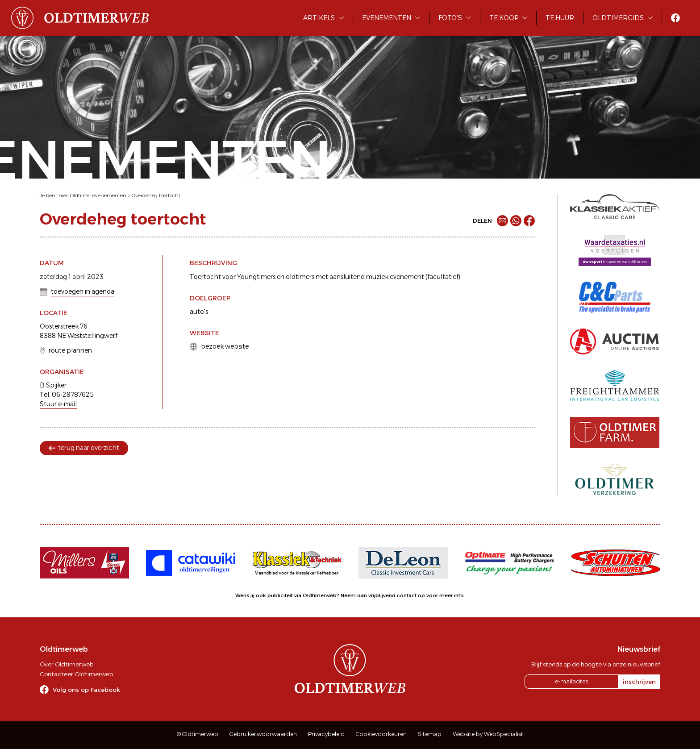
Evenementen (387, 18)
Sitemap (430, 734)
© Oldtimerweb (198, 734)
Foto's (450, 18)
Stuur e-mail (58, 404)
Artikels (319, 18)
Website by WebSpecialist (488, 734)
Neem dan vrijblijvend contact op (383, 595)
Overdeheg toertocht (156, 196)
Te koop (504, 18)
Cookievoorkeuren (381, 734)
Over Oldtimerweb (67, 664)
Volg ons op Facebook (86, 690)
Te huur (560, 18)
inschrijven (639, 682)
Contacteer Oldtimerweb (76, 674)
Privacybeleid (326, 734)
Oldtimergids (618, 18)
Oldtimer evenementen (98, 196)
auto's (199, 312)
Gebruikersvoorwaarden (263, 734)
